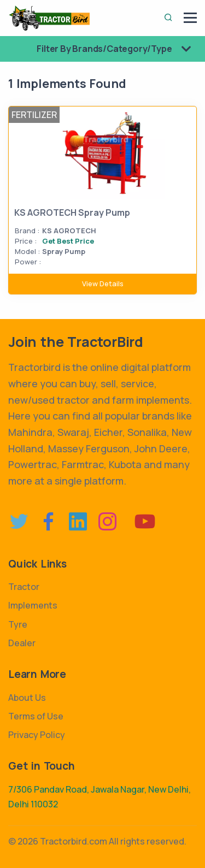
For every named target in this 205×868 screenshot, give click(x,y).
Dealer (22, 643)
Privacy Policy (37, 735)
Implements (33, 605)
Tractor (24, 587)
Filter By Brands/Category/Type (118, 49)
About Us (27, 698)
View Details (103, 284)
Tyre (18, 624)
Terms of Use (36, 716)
